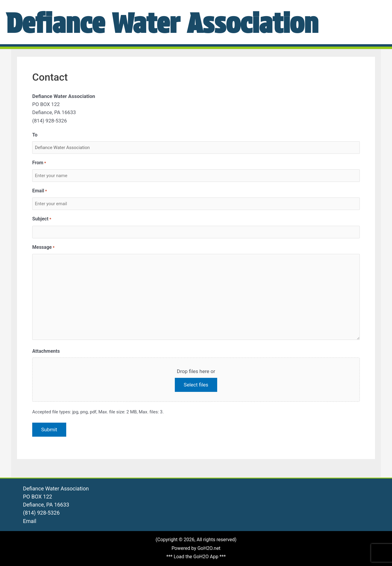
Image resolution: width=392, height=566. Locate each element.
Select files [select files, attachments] (196, 385)
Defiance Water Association (182, 22)
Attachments (46, 351)
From (39, 163)
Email (40, 191)
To (35, 135)
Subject (42, 219)
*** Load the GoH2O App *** (196, 557)
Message (43, 247)
